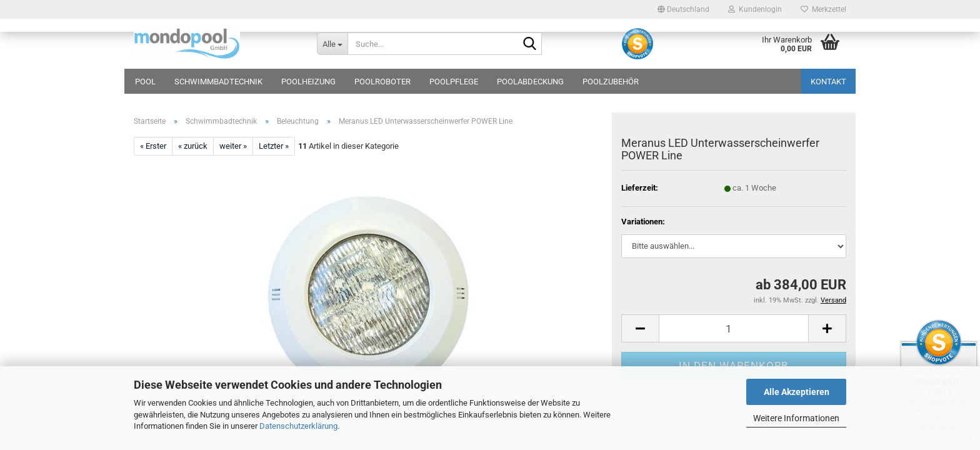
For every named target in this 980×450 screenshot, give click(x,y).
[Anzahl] (734, 328)
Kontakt (828, 82)
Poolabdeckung (530, 82)
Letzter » (274, 146)
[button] (683, 9)
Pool (145, 82)
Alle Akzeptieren (797, 392)
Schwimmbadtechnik (218, 82)
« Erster (153, 146)
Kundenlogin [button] (755, 9)
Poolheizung (308, 82)
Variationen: (643, 222)
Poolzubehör (611, 82)
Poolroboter (382, 82)
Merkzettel (823, 9)
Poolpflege (454, 82)
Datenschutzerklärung (298, 426)
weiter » (233, 146)
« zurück (193, 146)
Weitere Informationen (796, 418)
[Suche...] (332, 44)
